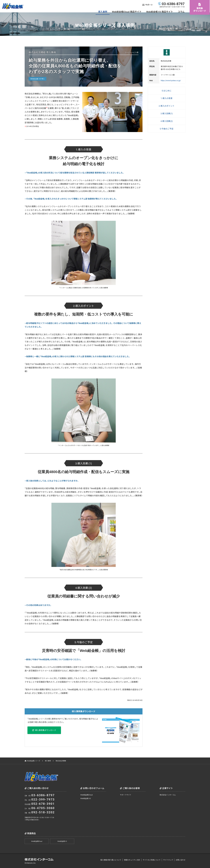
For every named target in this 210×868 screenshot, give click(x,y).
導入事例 (103, 12)
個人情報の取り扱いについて (111, 860)
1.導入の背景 (167, 98)
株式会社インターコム (168, 795)
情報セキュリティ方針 (132, 860)
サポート (149, 5)
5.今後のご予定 (167, 129)
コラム (182, 12)
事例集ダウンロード (200, 9)
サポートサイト (126, 795)
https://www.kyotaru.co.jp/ (171, 80)
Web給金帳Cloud (87, 795)
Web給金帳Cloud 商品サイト (127, 12)
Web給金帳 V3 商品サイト (160, 12)
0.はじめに (167, 91)
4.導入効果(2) (167, 121)
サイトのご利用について (152, 860)
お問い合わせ (181, 860)
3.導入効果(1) (167, 113)
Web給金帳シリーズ (33, 761)
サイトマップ (168, 860)
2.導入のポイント (167, 106)
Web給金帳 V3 (86, 798)
